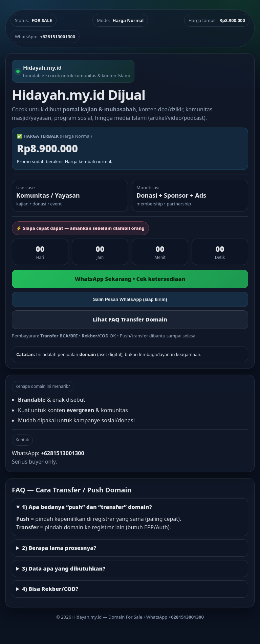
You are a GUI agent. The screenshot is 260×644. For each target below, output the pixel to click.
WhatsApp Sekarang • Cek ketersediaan (130, 279)
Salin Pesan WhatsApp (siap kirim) (130, 299)
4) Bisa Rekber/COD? (50, 589)
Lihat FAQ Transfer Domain (130, 319)
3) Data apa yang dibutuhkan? (64, 569)
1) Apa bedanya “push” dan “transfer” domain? (87, 507)
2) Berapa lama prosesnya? (59, 548)
